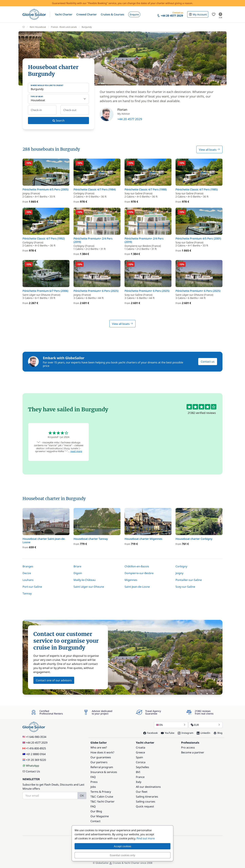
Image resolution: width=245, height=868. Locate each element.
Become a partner (193, 752)
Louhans (28, 580)
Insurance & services (104, 772)
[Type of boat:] (58, 99)
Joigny (179, 573)
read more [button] (76, 451)
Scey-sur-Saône (185, 587)
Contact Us (31, 771)
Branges (28, 566)
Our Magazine (100, 816)
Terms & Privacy (101, 792)
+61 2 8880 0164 (34, 754)
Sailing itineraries (147, 797)
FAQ (93, 777)
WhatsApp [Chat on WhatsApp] (31, 766)
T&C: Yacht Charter (103, 801)
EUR (206, 725)
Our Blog (96, 811)
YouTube (168, 733)
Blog (218, 733)
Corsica (141, 762)
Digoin (78, 573)
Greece (140, 752)
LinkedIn (203, 733)
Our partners (99, 762)
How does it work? (102, 752)
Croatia (141, 747)
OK (82, 796)
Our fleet (142, 792)
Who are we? (99, 747)
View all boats (209, 150)
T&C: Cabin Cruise (102, 797)
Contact (95, 821)
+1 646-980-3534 (34, 737)
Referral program (102, 767)
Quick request (145, 806)
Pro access (188, 747)
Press (94, 782)
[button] (64, 14)
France (140, 777)
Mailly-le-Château (85, 580)
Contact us (208, 362)
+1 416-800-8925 (34, 748)
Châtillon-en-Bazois (137, 566)
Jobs (93, 787)
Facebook (150, 733)
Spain (139, 757)
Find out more (146, 838)
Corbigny (181, 566)
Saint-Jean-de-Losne (137, 587)
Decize (27, 573)
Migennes (131, 580)
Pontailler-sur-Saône (189, 580)
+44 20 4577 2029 (130, 119)
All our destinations (148, 787)
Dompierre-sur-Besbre (139, 573)
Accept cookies (122, 846)
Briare (77, 566)
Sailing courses (146, 801)
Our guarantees (101, 757)
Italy (139, 782)
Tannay (27, 593)
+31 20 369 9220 (34, 760)
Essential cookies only (122, 855)
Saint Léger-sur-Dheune (89, 587)
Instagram (186, 733)
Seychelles (142, 767)
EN (171, 725)
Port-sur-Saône (32, 587)
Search (59, 121)
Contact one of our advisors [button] (54, 680)
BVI (138, 772)
